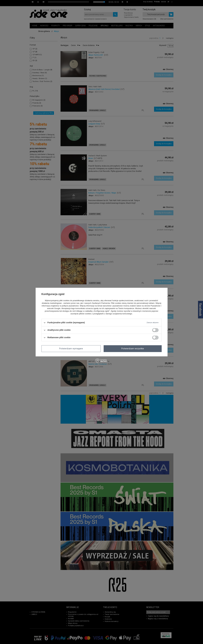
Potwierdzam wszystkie (133, 349)
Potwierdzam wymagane (71, 349)
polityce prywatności (70, 306)
